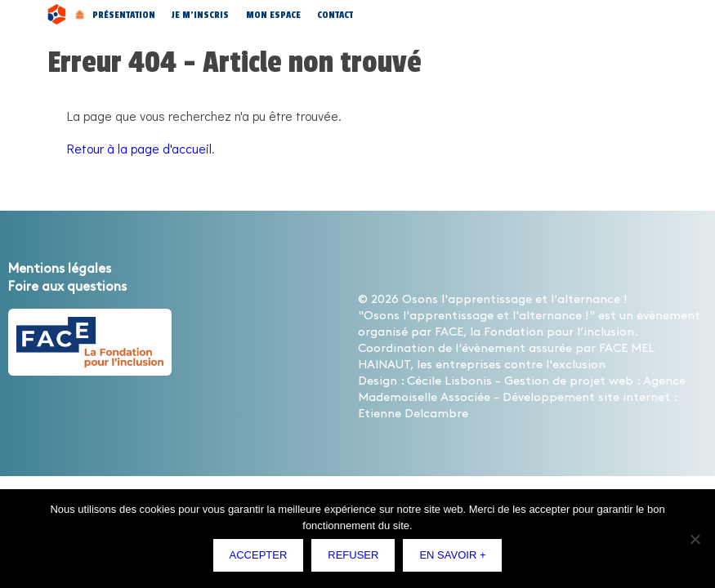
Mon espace (273, 15)
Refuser (353, 555)
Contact (335, 15)
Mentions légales (60, 269)
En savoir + (452, 555)
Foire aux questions (67, 287)
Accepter (259, 555)
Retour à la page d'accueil (139, 148)
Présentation (124, 15)
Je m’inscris (200, 15)
